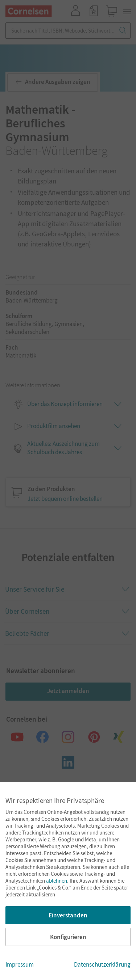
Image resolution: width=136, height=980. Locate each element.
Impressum (20, 964)
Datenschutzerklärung (102, 964)
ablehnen (57, 881)
